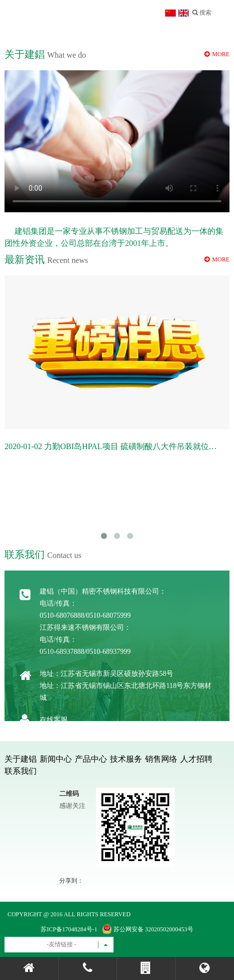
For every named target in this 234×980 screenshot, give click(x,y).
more (217, 259)
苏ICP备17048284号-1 (69, 929)
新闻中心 (56, 759)
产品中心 (91, 759)
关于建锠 (21, 759)
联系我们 (21, 771)
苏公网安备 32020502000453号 (148, 929)
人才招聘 (196, 759)
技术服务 (126, 759)
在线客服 (54, 720)
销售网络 (161, 759)
